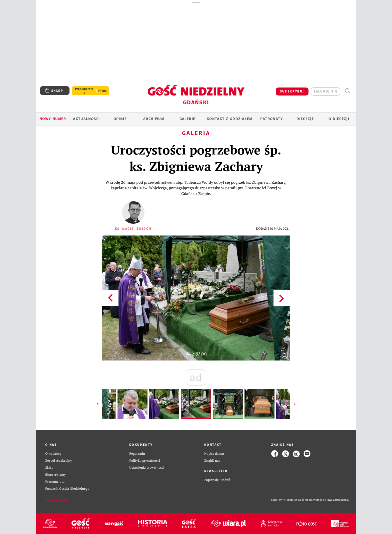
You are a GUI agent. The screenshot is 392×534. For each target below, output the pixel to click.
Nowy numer (53, 119)
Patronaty (272, 119)
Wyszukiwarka (347, 91)
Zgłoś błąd (57, 500)
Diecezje (305, 119)
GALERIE (187, 119)
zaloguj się (326, 91)
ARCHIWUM (154, 119)
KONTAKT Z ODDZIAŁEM (230, 119)
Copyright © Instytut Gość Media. (292, 500)
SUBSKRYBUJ (292, 91)
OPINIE (120, 119)
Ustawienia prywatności (147, 468)
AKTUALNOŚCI (86, 119)
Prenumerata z (84, 91)
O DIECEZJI (339, 119)
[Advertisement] (196, 42)
